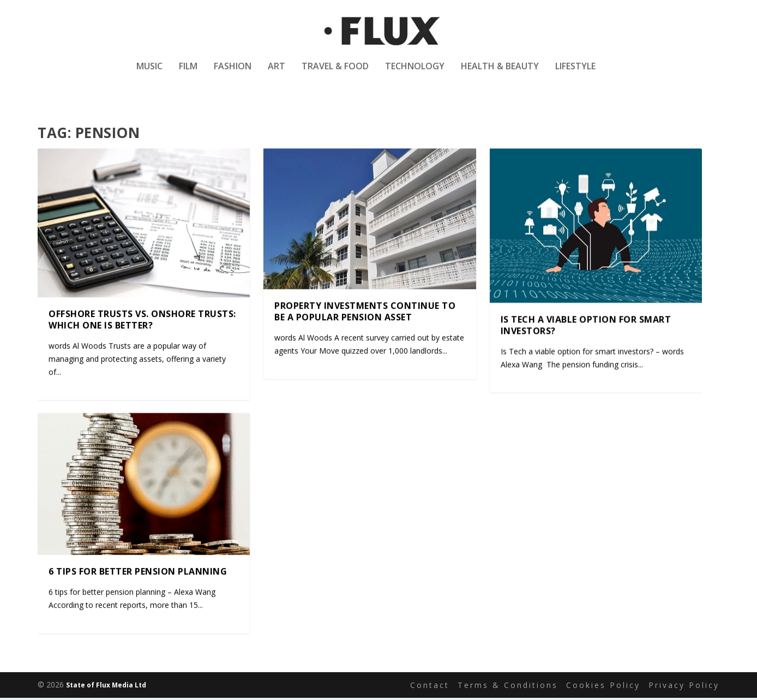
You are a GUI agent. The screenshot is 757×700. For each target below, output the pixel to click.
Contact (430, 687)
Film (188, 73)
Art (277, 73)
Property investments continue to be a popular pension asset (365, 313)
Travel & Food (335, 73)
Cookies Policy (603, 687)
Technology (415, 73)
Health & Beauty (500, 73)
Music (149, 73)
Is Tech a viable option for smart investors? (586, 327)
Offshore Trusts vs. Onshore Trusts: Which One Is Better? (142, 321)
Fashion (233, 73)
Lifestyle (575, 73)
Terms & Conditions (508, 687)
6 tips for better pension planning (138, 573)
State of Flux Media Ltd (106, 687)
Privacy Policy (684, 687)
